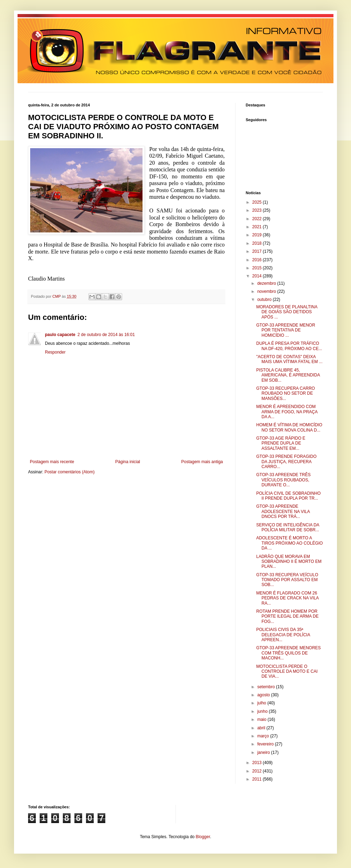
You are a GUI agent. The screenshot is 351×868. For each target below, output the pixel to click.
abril (262, 728)
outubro (265, 300)
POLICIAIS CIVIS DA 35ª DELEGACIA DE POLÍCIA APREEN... (283, 635)
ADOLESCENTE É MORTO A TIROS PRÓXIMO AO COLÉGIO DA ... (290, 543)
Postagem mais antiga (202, 462)
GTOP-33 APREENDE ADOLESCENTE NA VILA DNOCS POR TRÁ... (283, 511)
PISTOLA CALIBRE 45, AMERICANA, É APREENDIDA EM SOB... (288, 375)
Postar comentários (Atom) (70, 472)
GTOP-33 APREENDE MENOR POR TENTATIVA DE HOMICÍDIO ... (286, 330)
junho (263, 711)
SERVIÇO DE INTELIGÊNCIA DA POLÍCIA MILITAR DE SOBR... (288, 527)
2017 (258, 251)
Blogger (203, 837)
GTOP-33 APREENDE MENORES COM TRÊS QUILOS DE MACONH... (289, 653)
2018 (258, 243)
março (264, 736)
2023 (258, 210)
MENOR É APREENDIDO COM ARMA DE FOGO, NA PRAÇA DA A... (287, 412)
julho (262, 703)
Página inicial (128, 462)
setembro (267, 687)
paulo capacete (60, 335)
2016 (258, 260)
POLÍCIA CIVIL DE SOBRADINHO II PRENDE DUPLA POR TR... (289, 496)
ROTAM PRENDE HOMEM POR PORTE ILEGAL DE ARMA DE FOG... (287, 616)
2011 (258, 779)
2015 (258, 268)
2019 (258, 235)
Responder (55, 352)
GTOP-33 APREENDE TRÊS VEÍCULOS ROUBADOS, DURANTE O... (283, 480)
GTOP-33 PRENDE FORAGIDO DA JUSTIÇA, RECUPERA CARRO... (286, 462)
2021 (258, 227)
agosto (264, 695)
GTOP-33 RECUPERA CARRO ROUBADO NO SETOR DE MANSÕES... (286, 393)
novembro (267, 291)
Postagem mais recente (52, 462)
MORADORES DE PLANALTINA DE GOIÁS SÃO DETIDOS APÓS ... (287, 312)
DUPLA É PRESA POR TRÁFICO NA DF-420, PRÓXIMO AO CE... (289, 346)
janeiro (264, 752)
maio (262, 719)
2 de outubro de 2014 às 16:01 (106, 335)
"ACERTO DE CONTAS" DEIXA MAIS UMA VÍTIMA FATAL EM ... (289, 359)
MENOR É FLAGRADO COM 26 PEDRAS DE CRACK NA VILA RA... (287, 598)
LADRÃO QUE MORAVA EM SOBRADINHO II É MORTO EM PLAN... (289, 562)
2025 (258, 202)
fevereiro (266, 744)
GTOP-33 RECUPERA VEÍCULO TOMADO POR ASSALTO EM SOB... (287, 580)
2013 (258, 763)
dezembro (267, 283)
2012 (258, 771)
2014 (258, 276)
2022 (258, 219)
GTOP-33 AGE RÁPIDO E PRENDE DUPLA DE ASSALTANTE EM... (281, 443)
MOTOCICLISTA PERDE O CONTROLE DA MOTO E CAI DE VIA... (287, 672)
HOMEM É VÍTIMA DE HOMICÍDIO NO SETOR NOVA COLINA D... (289, 427)
